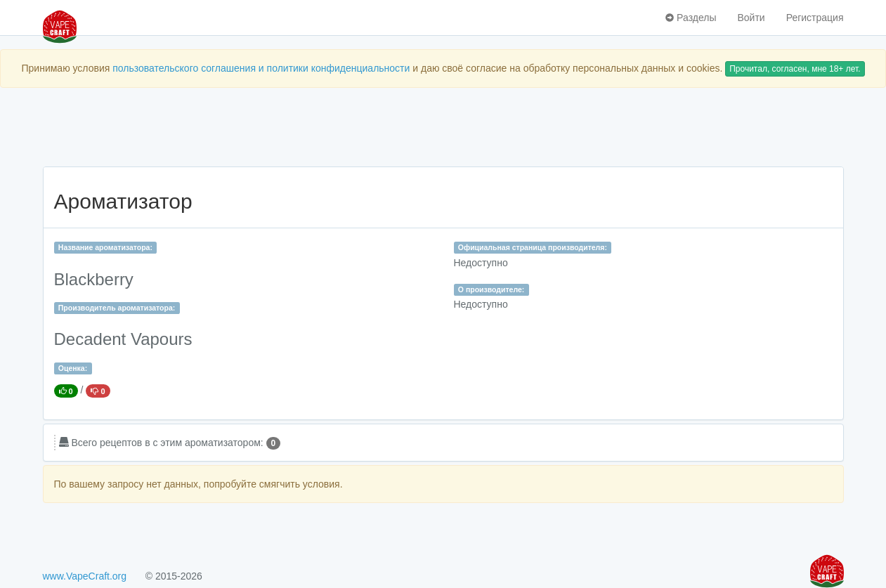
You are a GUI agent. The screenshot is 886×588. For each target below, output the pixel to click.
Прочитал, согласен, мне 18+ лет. (795, 69)
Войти (751, 18)
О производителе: (491, 289)
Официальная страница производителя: (533, 247)
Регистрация (815, 18)
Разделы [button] (691, 18)
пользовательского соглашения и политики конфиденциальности (261, 68)
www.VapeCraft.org (85, 576)
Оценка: (73, 368)
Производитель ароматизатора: (117, 308)
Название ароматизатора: (105, 247)
